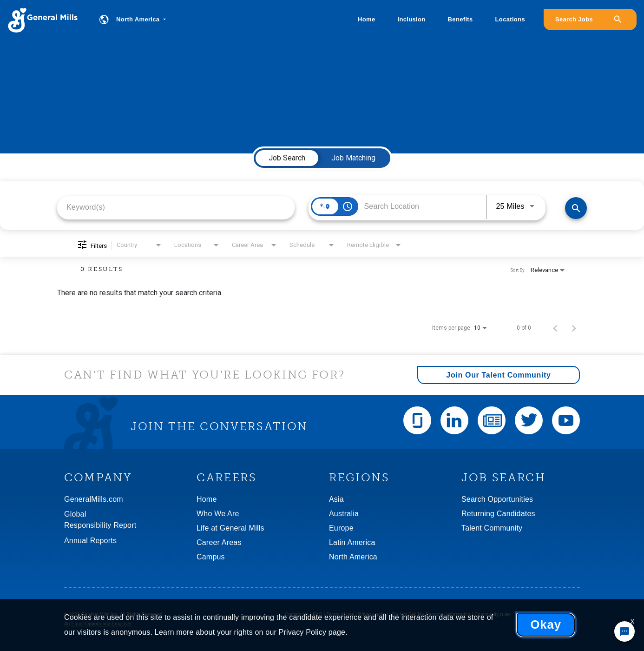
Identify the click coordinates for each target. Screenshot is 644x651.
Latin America (352, 542)
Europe (341, 528)
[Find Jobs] (576, 208)
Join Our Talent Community (498, 375)
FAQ (318, 614)
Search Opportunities (497, 499)
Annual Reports (90, 541)
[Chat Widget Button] (624, 631)
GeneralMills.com (94, 499)
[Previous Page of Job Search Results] (555, 328)
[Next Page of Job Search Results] (574, 328)
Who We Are (218, 514)
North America (353, 557)
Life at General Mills (230, 528)
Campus (211, 557)
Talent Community (492, 528)
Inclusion (412, 19)
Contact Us (297, 614)
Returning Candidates (498, 514)
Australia (344, 514)
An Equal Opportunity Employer (98, 624)
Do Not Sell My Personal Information (431, 614)
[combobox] (176, 207)
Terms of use (340, 614)
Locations (510, 19)
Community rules (493, 614)
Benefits (460, 19)
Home (366, 19)
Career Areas (219, 542)
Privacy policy (373, 614)
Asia (336, 499)
